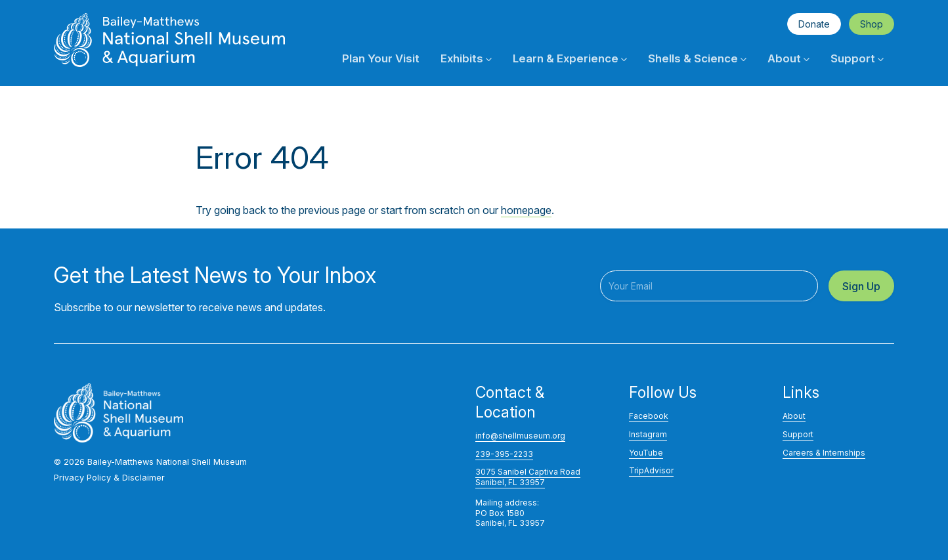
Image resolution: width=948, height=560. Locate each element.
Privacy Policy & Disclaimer (109, 478)
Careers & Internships (824, 453)
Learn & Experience (570, 58)
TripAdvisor (651, 470)
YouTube (646, 453)
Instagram (648, 434)
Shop (872, 24)
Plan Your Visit (381, 58)
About (788, 58)
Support (857, 58)
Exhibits (466, 58)
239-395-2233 (504, 454)
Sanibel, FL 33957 (510, 482)
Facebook (649, 416)
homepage (526, 210)
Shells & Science (697, 58)
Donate (814, 24)
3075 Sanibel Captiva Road (528, 472)
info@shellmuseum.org (520, 436)
